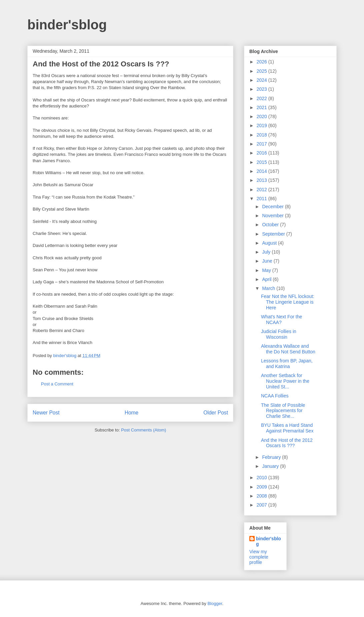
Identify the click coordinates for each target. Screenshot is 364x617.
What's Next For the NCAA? (281, 320)
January (271, 466)
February (272, 457)
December (273, 207)
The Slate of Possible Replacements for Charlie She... (283, 411)
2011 (262, 199)
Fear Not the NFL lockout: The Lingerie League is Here (288, 302)
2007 (262, 505)
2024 (262, 80)
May (267, 270)
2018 (262, 135)
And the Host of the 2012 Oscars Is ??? (287, 443)
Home (132, 413)
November (273, 216)
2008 (262, 496)
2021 (262, 107)
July (267, 252)
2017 (262, 144)
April (267, 279)
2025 (262, 71)
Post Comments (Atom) (143, 430)
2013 (262, 180)
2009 (262, 487)
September (274, 234)
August (270, 243)
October (271, 225)
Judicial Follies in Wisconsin (279, 334)
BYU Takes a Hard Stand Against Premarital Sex (287, 428)
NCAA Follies (275, 396)
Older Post (216, 413)
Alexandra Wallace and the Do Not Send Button (288, 349)
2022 (262, 98)
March (269, 288)
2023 (262, 89)
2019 (262, 125)
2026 (262, 62)
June (268, 261)
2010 (262, 478)
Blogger (215, 603)
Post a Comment (57, 384)
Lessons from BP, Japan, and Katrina (287, 364)
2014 (262, 171)
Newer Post (46, 413)
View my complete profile (259, 557)
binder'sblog (67, 25)
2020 (262, 116)
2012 (262, 190)
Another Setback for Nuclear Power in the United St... (285, 381)
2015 (262, 162)
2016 (262, 153)
